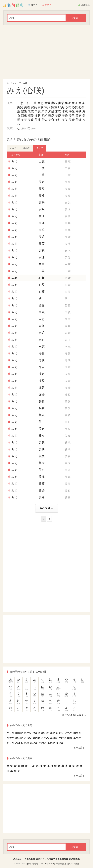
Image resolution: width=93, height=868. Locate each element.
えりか (60, 743)
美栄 (44, 120)
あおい (43, 743)
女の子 (18, 83)
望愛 (24, 111)
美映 (31, 120)
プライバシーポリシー (49, 864)
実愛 (47, 103)
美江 (58, 120)
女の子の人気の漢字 (19, 758)
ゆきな (19, 733)
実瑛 (82, 103)
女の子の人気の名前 (19, 725)
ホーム (10, 83)
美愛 (42, 436)
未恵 (38, 111)
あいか (34, 743)
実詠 (47, 107)
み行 (25, 83)
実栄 (61, 103)
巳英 (61, 107)
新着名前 (63, 864)
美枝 (38, 120)
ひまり (60, 733)
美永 (51, 120)
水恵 (65, 111)
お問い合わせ (32, 864)
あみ (26, 743)
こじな (28, 738)
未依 (31, 111)
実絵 (27, 107)
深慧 (38, 116)
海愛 (72, 111)
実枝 (54, 103)
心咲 (68, 107)
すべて (13, 148)
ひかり (36, 733)
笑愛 (58, 116)
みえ (14, 161)
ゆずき (77, 733)
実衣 (41, 107)
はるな (19, 738)
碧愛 (51, 116)
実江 (75, 103)
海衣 (42, 367)
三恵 (20, 103)
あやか (77, 738)
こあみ (45, 738)
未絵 (51, 111)
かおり (62, 738)
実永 (68, 103)
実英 (34, 107)
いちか (68, 733)
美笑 (65, 120)
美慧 (24, 120)
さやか (10, 738)
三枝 (27, 103)
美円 (72, 116)
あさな (51, 743)
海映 (79, 111)
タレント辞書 (74, 864)
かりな (10, 733)
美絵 (72, 120)
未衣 (58, 111)
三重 (34, 103)
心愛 (75, 107)
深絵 (44, 116)
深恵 (24, 116)
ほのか (54, 738)
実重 (54, 107)
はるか (45, 733)
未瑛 (44, 111)
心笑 (82, 107)
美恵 (79, 116)
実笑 (20, 107)
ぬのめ (36, 738)
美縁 (79, 120)
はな (52, 733)
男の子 (27, 148)
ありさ (10, 743)
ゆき (70, 738)
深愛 (31, 116)
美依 (65, 116)
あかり (28, 733)
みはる (19, 743)
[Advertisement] (46, 52)
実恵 (41, 103)
